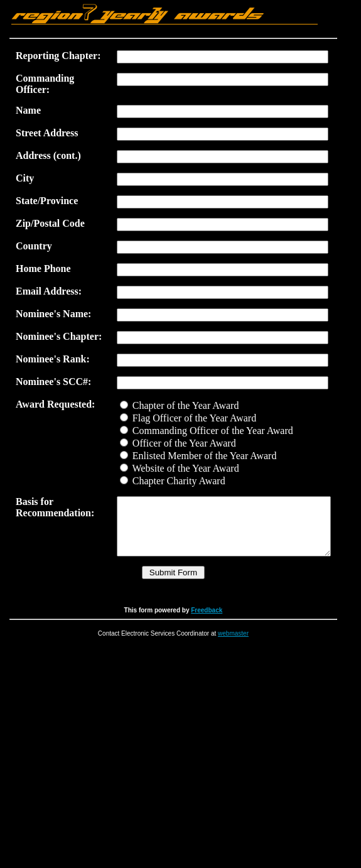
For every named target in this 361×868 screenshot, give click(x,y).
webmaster (240, 664)
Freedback (213, 640)
